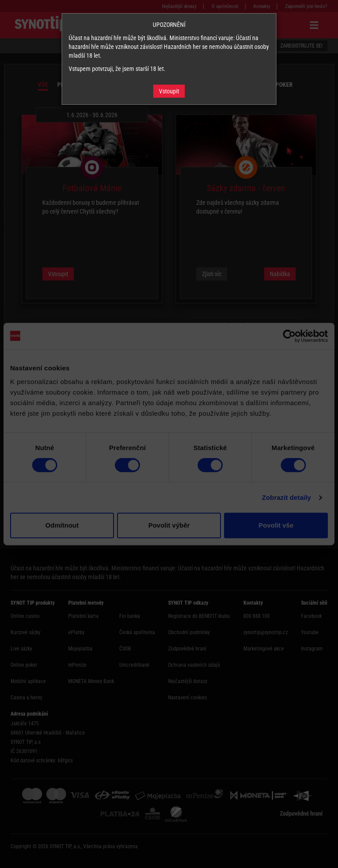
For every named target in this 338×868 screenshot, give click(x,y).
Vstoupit (169, 91)
